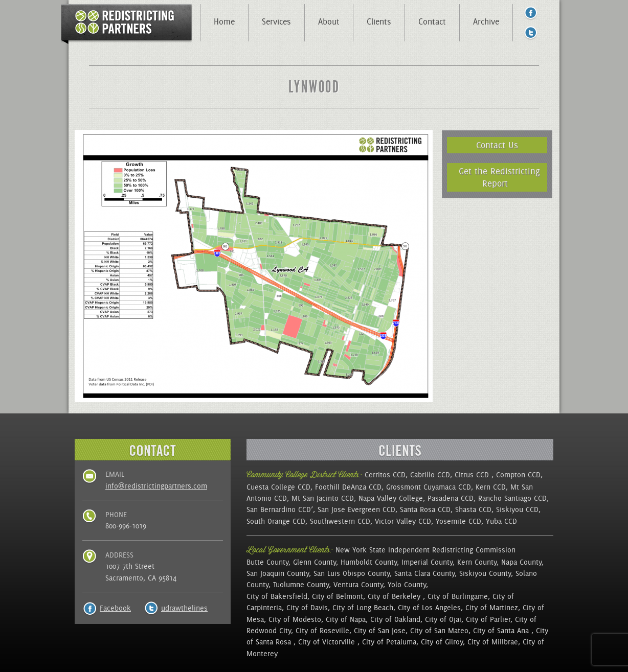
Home (224, 21)
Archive (486, 21)
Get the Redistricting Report (499, 177)
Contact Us (497, 145)
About (329, 21)
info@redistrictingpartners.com (156, 486)
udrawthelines (184, 608)
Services (276, 21)
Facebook (115, 608)
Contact (432, 21)
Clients (379, 21)
